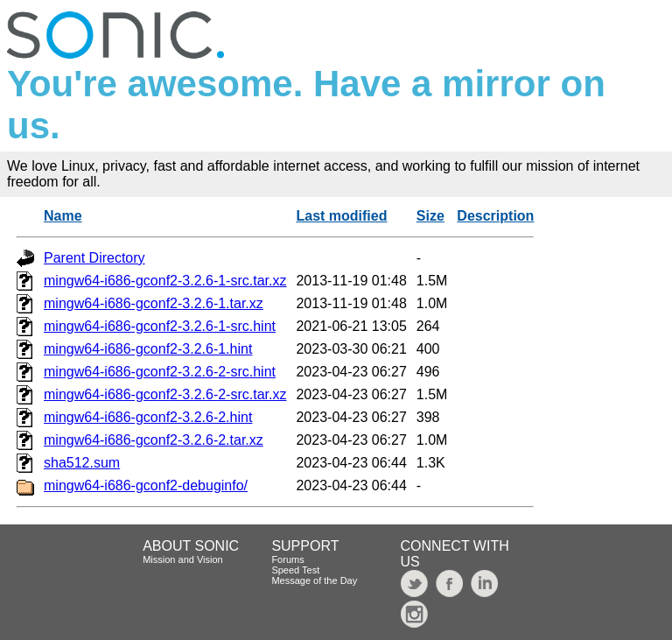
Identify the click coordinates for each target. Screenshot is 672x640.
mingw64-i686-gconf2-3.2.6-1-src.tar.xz (165, 281)
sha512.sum (82, 463)
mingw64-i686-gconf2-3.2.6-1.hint (148, 349)
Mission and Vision (183, 559)
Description (495, 216)
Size (430, 216)
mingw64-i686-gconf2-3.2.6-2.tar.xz (154, 440)
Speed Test (295, 570)
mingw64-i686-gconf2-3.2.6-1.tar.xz (154, 303)
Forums (287, 559)
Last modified (341, 216)
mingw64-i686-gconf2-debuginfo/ (146, 485)
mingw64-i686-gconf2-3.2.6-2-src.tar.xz (165, 394)
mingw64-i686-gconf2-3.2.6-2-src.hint (160, 372)
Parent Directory (94, 258)
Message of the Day (314, 580)
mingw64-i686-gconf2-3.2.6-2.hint (148, 417)
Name (63, 216)
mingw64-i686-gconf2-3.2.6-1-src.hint (160, 326)
